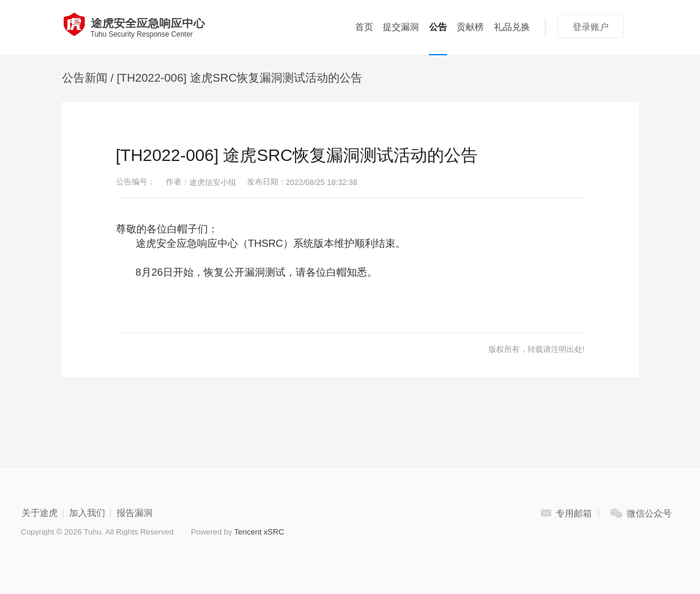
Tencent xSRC (259, 532)
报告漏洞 (135, 513)
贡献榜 (470, 27)
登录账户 (591, 27)
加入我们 (87, 513)
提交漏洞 (401, 27)
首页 (364, 27)
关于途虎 (40, 513)
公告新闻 (85, 78)
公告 (438, 27)
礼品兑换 (512, 27)
